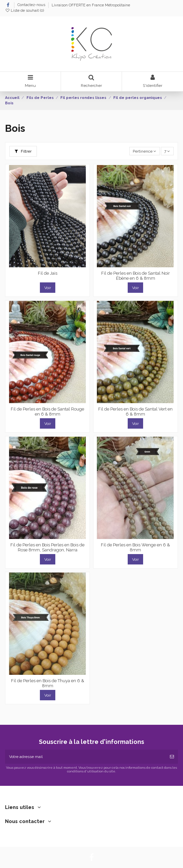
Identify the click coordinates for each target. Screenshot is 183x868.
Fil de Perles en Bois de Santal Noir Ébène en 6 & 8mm (136, 276)
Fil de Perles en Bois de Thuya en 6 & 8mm (48, 683)
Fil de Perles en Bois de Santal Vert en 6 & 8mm (135, 412)
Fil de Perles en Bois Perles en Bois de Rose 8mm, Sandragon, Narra (47, 548)
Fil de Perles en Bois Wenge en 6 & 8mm (135, 548)
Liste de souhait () (24, 11)
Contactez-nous (32, 5)
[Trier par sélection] (145, 151)
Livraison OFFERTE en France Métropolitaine (91, 5)
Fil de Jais (48, 273)
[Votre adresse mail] (85, 757)
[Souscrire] (172, 757)
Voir (48, 288)
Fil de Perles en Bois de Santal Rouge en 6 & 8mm (47, 412)
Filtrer (23, 151)
